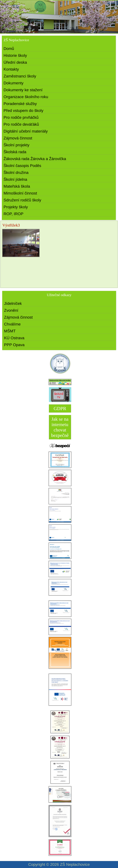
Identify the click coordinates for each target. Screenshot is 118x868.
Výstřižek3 (11, 225)
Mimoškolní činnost (20, 193)
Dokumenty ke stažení (23, 90)
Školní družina (16, 173)
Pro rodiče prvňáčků (21, 117)
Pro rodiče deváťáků (21, 124)
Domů (9, 49)
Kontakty (11, 69)
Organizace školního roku (26, 97)
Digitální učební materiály (26, 131)
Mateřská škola (17, 186)
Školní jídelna (15, 179)
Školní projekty (16, 145)
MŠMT (10, 331)
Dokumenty (14, 83)
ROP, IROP (13, 214)
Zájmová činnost (18, 138)
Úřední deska (15, 62)
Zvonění (11, 310)
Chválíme (12, 324)
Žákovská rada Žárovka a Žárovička (35, 159)
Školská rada (15, 152)
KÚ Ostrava (14, 338)
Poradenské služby (20, 104)
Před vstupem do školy (23, 111)
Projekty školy (16, 207)
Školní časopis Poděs (22, 166)
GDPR (60, 408)
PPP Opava (14, 345)
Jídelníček (13, 303)
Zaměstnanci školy (20, 76)
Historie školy (15, 55)
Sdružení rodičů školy (22, 200)
